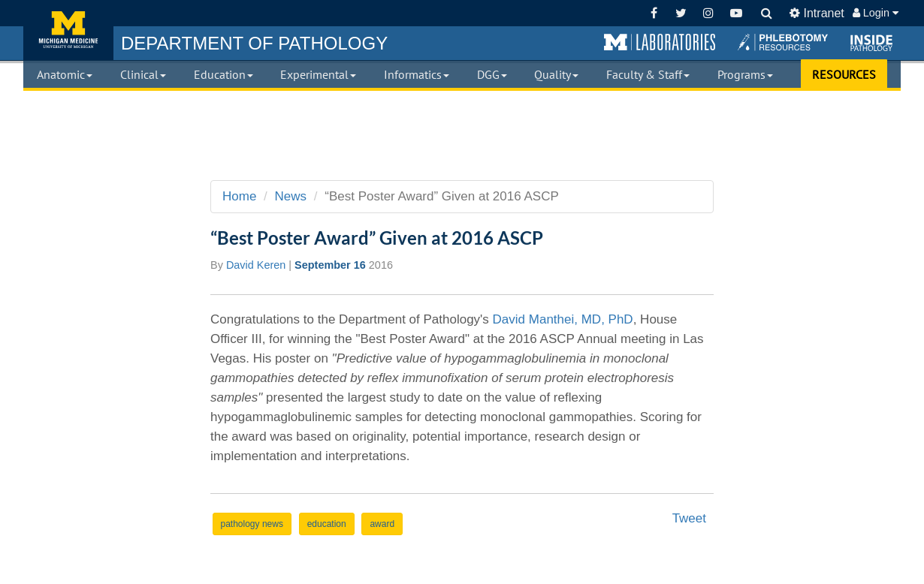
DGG (492, 74)
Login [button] (876, 13)
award (382, 524)
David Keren (256, 265)
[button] (660, 43)
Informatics (417, 74)
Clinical (143, 74)
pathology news (252, 524)
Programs (745, 74)
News (291, 196)
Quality (556, 74)
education (327, 524)
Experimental (318, 74)
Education (223, 74)
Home (239, 196)
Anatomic (65, 74)
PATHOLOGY (254, 43)
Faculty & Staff (648, 74)
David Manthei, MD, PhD (563, 319)
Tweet (689, 518)
